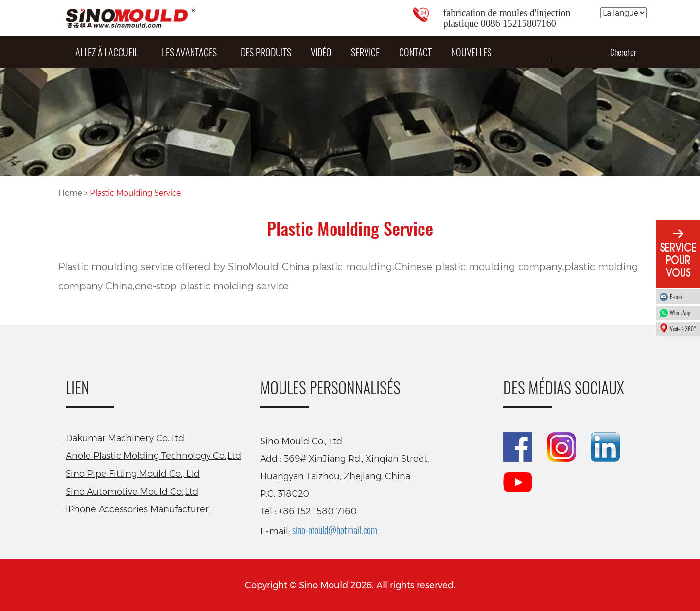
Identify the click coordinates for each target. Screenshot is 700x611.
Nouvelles (471, 52)
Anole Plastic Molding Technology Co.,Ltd (153, 456)
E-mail (676, 297)
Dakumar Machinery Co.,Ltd (125, 438)
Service (365, 52)
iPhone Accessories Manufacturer (137, 509)
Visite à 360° (683, 329)
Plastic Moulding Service (135, 193)
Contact (415, 52)
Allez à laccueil (107, 52)
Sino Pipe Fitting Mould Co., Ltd (133, 474)
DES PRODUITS (266, 52)
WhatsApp (682, 313)
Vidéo (321, 52)
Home (71, 193)
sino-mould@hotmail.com (335, 530)
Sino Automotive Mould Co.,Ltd (132, 492)
